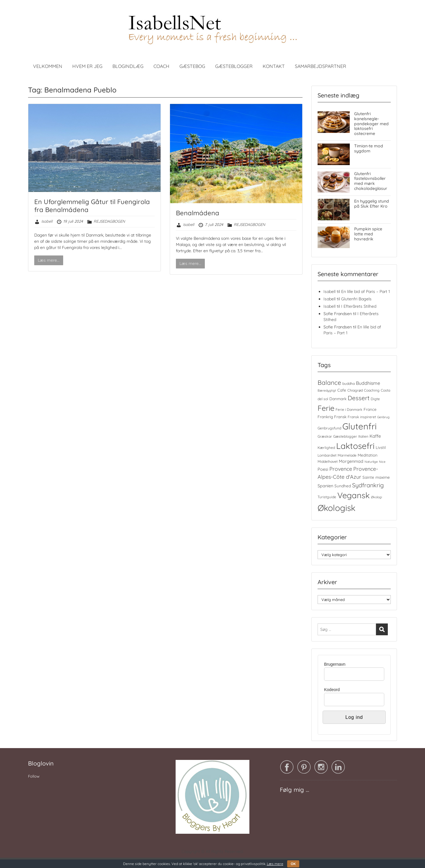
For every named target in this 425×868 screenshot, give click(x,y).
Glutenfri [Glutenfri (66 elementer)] (359, 426)
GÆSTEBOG (192, 66)
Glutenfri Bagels (356, 299)
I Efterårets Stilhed (359, 306)
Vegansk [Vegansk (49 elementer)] (354, 495)
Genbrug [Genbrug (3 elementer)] (383, 417)
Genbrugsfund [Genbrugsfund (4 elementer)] (329, 428)
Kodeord (332, 690)
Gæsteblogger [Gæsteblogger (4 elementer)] (345, 436)
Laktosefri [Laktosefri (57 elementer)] (355, 446)
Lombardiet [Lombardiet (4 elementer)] (327, 455)
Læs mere (275, 864)
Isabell (47, 221)
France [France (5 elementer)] (370, 409)
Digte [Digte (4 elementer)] (375, 399)
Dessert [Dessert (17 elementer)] (359, 398)
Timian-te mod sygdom (369, 148)
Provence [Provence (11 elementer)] (341, 469)
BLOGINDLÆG (128, 66)
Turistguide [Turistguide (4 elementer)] (327, 497)
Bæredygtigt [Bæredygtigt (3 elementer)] (327, 390)
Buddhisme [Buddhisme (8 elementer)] (368, 383)
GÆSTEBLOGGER (234, 66)
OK (293, 864)
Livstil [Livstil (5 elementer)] (381, 447)
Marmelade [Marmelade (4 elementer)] (347, 455)
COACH (161, 66)
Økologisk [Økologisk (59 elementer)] (336, 508)
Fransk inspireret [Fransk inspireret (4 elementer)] (362, 417)
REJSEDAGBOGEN (109, 221)
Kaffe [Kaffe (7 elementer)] (375, 436)
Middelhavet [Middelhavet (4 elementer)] (328, 461)
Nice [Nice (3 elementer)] (382, 462)
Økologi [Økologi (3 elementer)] (376, 497)
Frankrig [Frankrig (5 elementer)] (325, 417)
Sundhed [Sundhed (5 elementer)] (343, 486)
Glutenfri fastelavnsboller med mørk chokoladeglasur (371, 181)
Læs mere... (49, 260)
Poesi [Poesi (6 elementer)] (323, 469)
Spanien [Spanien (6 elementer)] (325, 486)
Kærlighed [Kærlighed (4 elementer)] (326, 448)
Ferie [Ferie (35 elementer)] (326, 408)
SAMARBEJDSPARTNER (321, 66)
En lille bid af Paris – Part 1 (366, 291)
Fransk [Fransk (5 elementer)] (340, 417)
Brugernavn (335, 664)
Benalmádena (198, 213)
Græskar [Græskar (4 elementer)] (325, 436)
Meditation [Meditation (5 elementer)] (368, 455)
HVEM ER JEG (87, 66)
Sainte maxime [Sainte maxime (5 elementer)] (376, 477)
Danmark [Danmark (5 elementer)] (338, 399)
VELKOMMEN (48, 66)
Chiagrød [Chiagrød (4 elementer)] (355, 390)
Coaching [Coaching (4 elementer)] (372, 390)
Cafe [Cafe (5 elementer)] (342, 390)
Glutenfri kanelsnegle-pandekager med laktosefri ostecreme (371, 124)
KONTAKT (274, 66)
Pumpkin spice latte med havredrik (368, 234)
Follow (34, 776)
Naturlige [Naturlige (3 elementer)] (371, 462)
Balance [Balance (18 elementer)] (329, 382)
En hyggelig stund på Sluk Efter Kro (372, 204)
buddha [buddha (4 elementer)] (349, 383)
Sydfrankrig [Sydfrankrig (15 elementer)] (368, 485)
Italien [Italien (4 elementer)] (363, 436)
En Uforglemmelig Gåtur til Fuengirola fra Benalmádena (92, 206)
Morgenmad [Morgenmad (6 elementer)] (351, 461)
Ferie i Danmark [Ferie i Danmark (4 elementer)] (349, 409)
